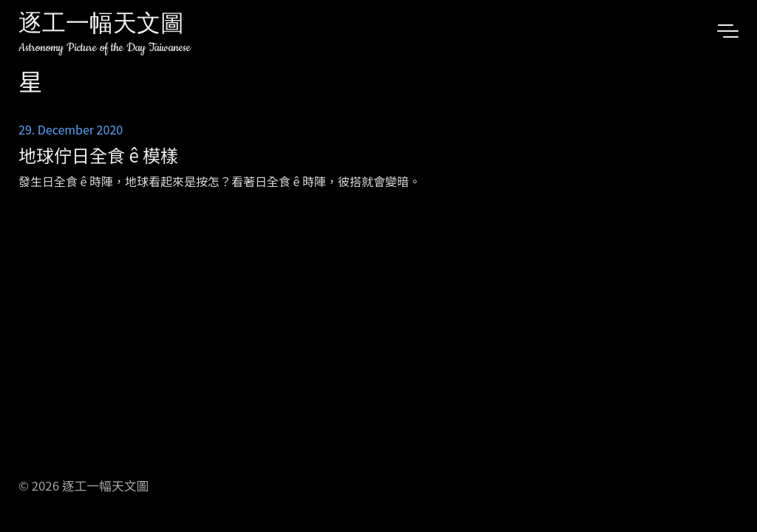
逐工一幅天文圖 (101, 25)
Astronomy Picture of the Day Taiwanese (105, 48)
